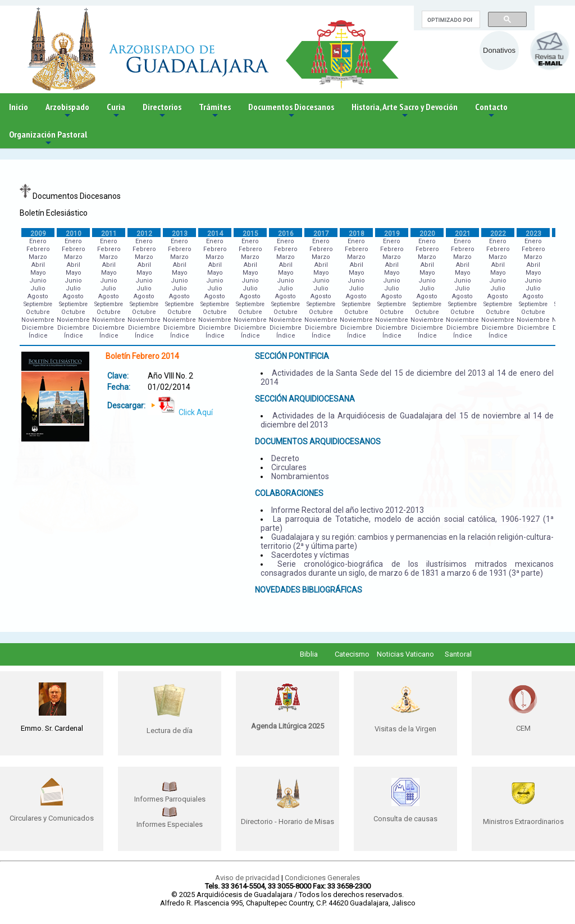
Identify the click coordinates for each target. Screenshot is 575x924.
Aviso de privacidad (247, 878)
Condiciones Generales (322, 878)
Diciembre (38, 328)
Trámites (215, 111)
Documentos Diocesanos (291, 111)
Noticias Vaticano (405, 654)
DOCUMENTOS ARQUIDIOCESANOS (318, 441)
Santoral (458, 654)
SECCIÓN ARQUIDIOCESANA (305, 399)
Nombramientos (300, 476)
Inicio (19, 107)
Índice (38, 336)
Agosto (38, 296)
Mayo (38, 273)
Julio (38, 288)
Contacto (491, 111)
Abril (38, 265)
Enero (38, 241)
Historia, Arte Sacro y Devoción (405, 111)
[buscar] (450, 20)
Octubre (38, 312)
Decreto (285, 458)
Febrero (38, 249)
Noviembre (38, 320)
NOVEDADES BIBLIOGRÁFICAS (309, 590)
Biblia (309, 654)
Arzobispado (67, 111)
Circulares (289, 467)
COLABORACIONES (289, 493)
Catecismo (352, 654)
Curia (116, 111)
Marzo (38, 257)
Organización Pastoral (48, 138)
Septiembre (38, 304)
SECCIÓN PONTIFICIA (292, 356)
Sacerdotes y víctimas (310, 555)
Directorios (162, 111)
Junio (38, 281)
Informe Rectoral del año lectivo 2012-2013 (348, 510)
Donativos (499, 50)
